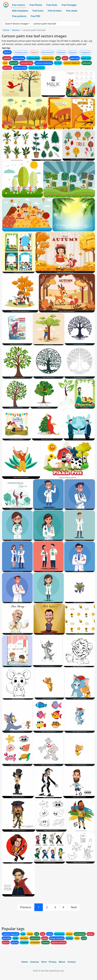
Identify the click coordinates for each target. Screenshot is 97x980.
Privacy (53, 962)
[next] (74, 907)
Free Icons (38, 11)
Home (6, 30)
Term (44, 962)
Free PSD (35, 16)
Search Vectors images (17, 24)
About (62, 962)
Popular (73, 52)
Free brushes (55, 11)
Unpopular (85, 52)
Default (7, 52)
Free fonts (52, 5)
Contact (71, 962)
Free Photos (36, 5)
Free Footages (69, 5)
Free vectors (19, 5)
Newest (35, 52)
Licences (34, 962)
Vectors (16, 30)
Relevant (61, 52)
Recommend (48, 52)
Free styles (72, 11)
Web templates (20, 11)
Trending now (21, 52)
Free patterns (19, 16)
